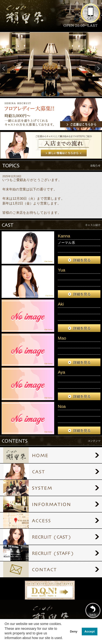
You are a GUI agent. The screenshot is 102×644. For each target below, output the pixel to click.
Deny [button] (74, 631)
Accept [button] (90, 631)
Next (98, 69)
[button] (5, 641)
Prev (4, 69)
